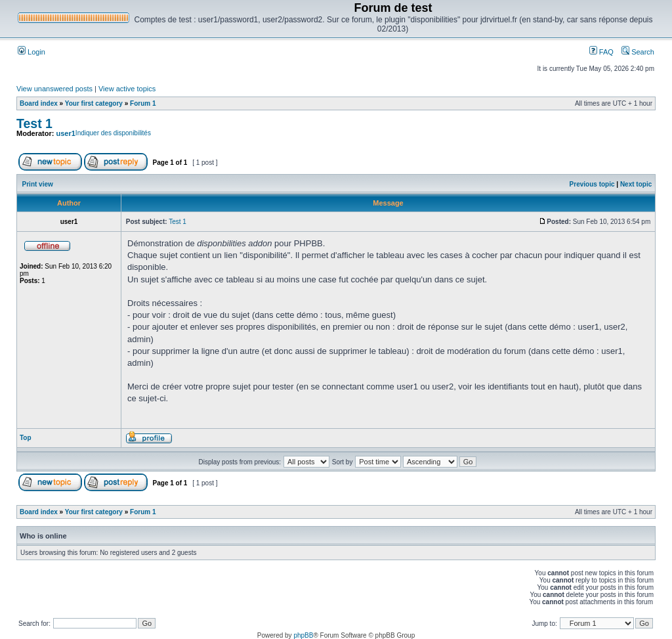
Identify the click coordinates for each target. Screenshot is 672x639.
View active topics (127, 89)
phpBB (303, 635)
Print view (38, 184)
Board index (39, 103)
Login (31, 52)
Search (638, 52)
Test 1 (34, 123)
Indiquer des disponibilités (113, 133)
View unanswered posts (54, 89)
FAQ (601, 52)
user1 (66, 133)
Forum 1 (143, 103)
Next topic (636, 184)
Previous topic (592, 184)
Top (26, 438)
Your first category (94, 103)
